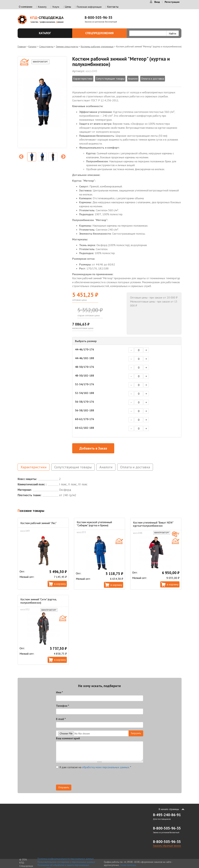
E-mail (61, 719)
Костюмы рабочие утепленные (97, 46)
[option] (42, 102)
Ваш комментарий (68, 738)
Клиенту (42, 7)
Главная (22, 46)
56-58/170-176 (85, 402)
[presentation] (82, 778)
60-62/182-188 (85, 428)
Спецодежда (46, 46)
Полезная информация (89, 7)
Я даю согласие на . (94, 767)
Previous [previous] (21, 157)
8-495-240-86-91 (167, 815)
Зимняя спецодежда (67, 46)
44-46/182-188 (85, 358)
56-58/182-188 (85, 410)
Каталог (54, 33)
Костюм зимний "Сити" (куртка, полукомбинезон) (39, 601)
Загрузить (136, 733)
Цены (68, 7)
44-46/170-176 (85, 349)
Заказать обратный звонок (167, 846)
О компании (26, 7)
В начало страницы (169, 809)
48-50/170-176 (85, 367)
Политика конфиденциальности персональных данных (66, 859)
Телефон (63, 706)
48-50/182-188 (85, 375)
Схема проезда (128, 865)
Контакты (113, 7)
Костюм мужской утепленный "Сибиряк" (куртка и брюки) (94, 524)
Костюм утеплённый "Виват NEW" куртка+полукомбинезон (153, 524)
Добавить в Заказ (93, 448)
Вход (157, 2)
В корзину (60, 584)
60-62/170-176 (85, 419)
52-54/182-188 (85, 393)
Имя (59, 692)
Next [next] (63, 157)
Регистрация (172, 2)
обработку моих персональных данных (106, 767)
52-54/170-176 (85, 384)
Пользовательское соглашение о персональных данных (66, 862)
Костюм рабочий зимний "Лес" (38, 523)
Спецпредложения (104, 33)
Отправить (64, 787)
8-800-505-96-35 (99, 18)
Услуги (56, 7)
